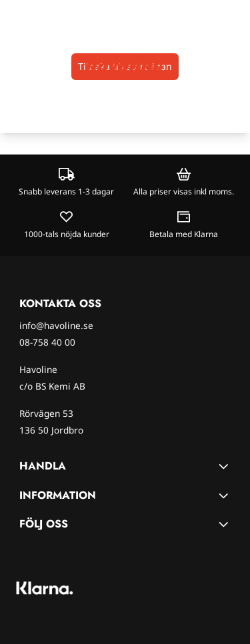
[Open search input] (37, 63)
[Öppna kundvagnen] (234, 63)
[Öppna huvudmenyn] (14, 63)
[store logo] (125, 63)
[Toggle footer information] (225, 466)
